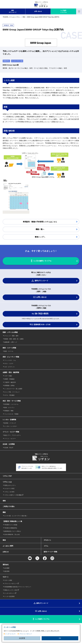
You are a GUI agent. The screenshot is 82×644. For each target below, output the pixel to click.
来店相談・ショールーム (11, 404)
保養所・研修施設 (9, 379)
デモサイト (48, 540)
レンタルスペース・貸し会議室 (13, 389)
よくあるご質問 (8, 546)
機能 (4, 512)
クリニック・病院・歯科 (11, 336)
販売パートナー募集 (51, 552)
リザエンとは (7, 482)
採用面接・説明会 (9, 386)
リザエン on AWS (9, 492)
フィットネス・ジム (10, 360)
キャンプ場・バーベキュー (12, 392)
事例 (24, 17)
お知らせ (6, 552)
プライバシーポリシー (26, 634)
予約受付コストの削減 (11, 525)
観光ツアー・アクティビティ (13, 435)
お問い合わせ (38, 11)
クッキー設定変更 (9, 596)
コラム (46, 546)
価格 (4, 501)
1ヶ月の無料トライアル (43, 261)
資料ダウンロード (41, 281)
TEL (40, 314)
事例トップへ (40, 237)
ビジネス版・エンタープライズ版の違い (16, 516)
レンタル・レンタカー (11, 426)
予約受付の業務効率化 (11, 528)
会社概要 (7, 568)
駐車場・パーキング (10, 423)
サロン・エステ (9, 364)
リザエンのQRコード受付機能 (13, 495)
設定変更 (22, 638)
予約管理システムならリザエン (12, 17)
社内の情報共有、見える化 (12, 534)
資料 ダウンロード (13, 11)
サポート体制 (8, 580)
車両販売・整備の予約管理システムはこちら (40, 222)
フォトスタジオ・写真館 (11, 414)
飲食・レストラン (9, 408)
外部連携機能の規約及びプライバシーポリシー (18, 587)
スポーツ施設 (8, 376)
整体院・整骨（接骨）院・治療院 (14, 339)
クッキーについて (10, 634)
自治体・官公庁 (9, 448)
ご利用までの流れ (9, 506)
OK (60, 638)
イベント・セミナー (10, 439)
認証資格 (7, 571)
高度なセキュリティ (10, 485)
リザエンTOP (7, 476)
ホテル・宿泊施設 (9, 395)
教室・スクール (9, 351)
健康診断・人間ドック (11, 342)
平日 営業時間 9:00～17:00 (40, 325)
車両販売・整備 (9, 411)
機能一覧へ (40, 229)
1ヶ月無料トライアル (42, 619)
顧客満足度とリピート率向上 (13, 531)
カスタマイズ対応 (9, 489)
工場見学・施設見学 (10, 382)
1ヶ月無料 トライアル (63, 11)
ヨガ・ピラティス (9, 367)
